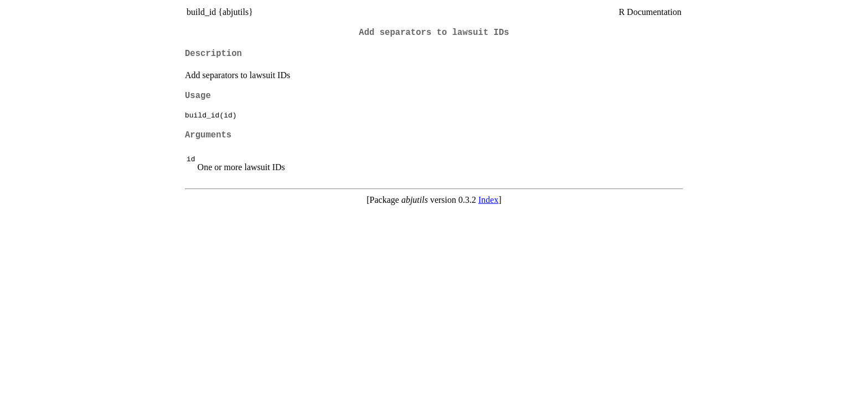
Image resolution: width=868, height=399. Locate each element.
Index (488, 200)
